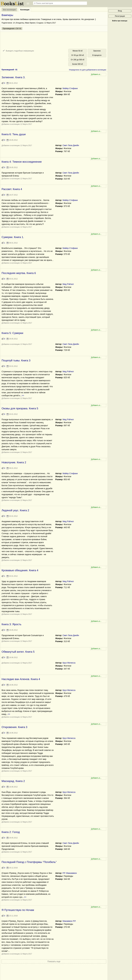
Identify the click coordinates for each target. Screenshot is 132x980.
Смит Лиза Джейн (71, 145)
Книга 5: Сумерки (12, 333)
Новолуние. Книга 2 (14, 462)
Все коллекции (9, 10)
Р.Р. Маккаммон (70, 873)
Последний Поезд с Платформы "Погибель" (29, 862)
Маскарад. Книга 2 (13, 781)
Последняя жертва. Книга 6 (19, 273)
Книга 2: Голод (11, 832)
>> (23, 395)
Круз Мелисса (69, 663)
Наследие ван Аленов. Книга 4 (21, 679)
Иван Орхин (30, 23)
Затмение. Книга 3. (13, 77)
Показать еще (54, 961)
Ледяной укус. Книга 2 (15, 510)
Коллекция (25, 10)
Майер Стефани (70, 88)
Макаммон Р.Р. (69, 921)
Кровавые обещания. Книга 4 (20, 570)
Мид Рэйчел (68, 284)
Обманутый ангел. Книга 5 (18, 652)
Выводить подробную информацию (20, 51)
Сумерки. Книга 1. (13, 237)
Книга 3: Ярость (11, 624)
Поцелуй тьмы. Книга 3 (16, 360)
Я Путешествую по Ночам (18, 910)
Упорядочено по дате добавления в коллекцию (88, 70)
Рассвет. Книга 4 (12, 189)
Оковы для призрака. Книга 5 (20, 408)
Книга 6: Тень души (14, 134)
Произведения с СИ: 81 (12, 29)
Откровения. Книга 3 (14, 727)
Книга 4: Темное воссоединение (22, 162)
